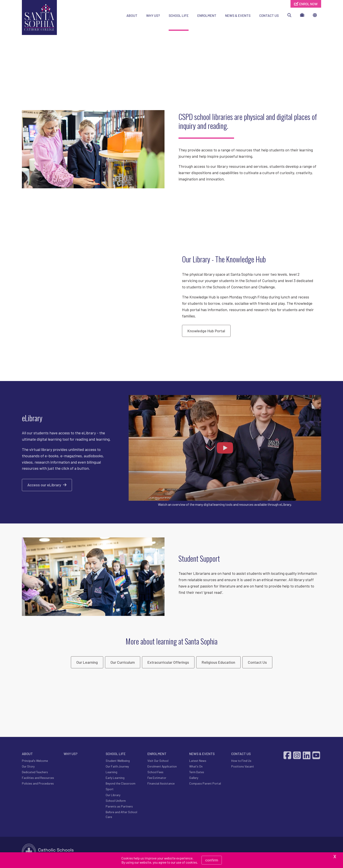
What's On (196, 767)
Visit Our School (158, 761)
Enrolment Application (162, 767)
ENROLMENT (207, 15)
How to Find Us (241, 761)
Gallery (194, 779)
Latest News (198, 761)
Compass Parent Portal (205, 784)
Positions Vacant (243, 767)
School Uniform (116, 801)
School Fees (155, 773)
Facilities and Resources (38, 779)
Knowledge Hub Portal (206, 332)
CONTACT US (269, 15)
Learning (111, 773)
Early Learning (115, 779)
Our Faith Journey (117, 767)
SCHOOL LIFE (179, 15)
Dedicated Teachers (35, 773)
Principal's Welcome (35, 761)
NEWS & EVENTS (238, 15)
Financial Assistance (161, 784)
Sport (110, 790)
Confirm (212, 860)
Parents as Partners (119, 807)
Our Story (28, 767)
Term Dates (197, 773)
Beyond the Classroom (121, 784)
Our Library (113, 796)
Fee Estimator (157, 779)
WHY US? (153, 15)
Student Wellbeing (118, 761)
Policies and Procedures (38, 784)
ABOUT (132, 15)
